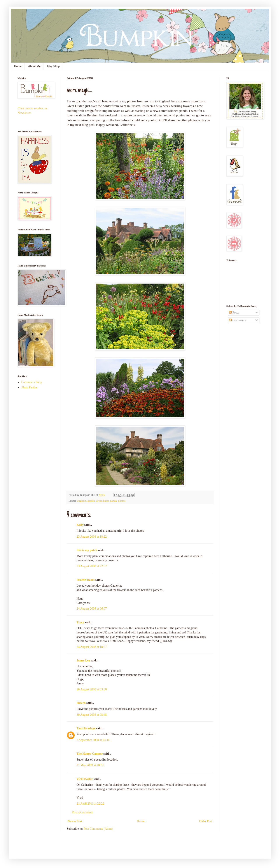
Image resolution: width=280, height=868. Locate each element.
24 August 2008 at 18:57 (92, 647)
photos (122, 501)
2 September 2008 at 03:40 (93, 740)
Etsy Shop (53, 66)
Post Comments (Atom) (98, 829)
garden (91, 501)
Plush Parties (29, 387)
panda (113, 501)
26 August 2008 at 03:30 (92, 689)
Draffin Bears (86, 580)
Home (18, 66)
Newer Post (75, 821)
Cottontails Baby (32, 382)
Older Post (206, 821)
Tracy (80, 622)
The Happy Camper (90, 754)
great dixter (102, 501)
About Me (34, 66)
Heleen (81, 703)
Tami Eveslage (86, 728)
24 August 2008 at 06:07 (92, 609)
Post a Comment (82, 812)
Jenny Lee (83, 660)
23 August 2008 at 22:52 (92, 566)
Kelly (80, 525)
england (82, 501)
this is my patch (87, 550)
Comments (237, 320)
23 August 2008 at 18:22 (92, 537)
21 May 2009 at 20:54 (90, 765)
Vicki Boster (85, 779)
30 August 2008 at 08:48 (92, 715)
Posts (234, 313)
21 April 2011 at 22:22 (90, 804)
